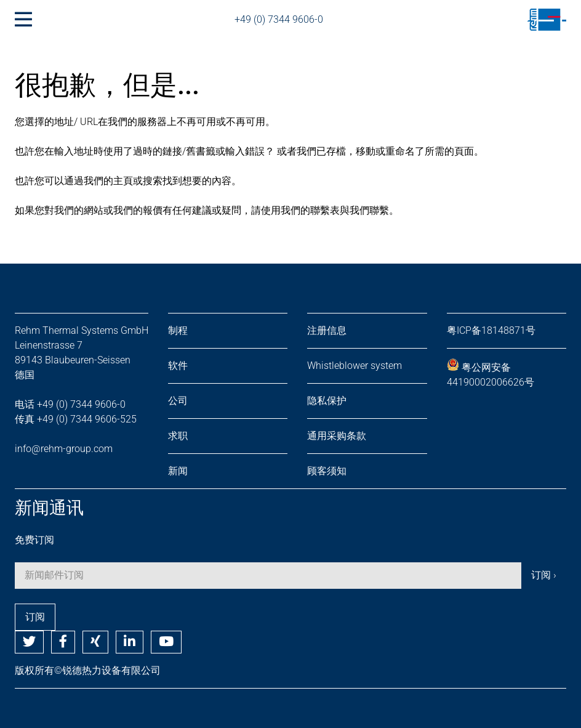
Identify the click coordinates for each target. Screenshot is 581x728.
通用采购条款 (337, 436)
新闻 (178, 471)
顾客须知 (327, 471)
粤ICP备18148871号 (491, 330)
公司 (178, 401)
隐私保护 (327, 401)
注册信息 (327, 330)
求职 (178, 436)
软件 (178, 366)
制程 (178, 330)
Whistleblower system (355, 366)
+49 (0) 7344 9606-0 (279, 19)
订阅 (35, 617)
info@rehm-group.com (64, 449)
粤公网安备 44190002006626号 (491, 373)
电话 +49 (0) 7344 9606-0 (70, 404)
